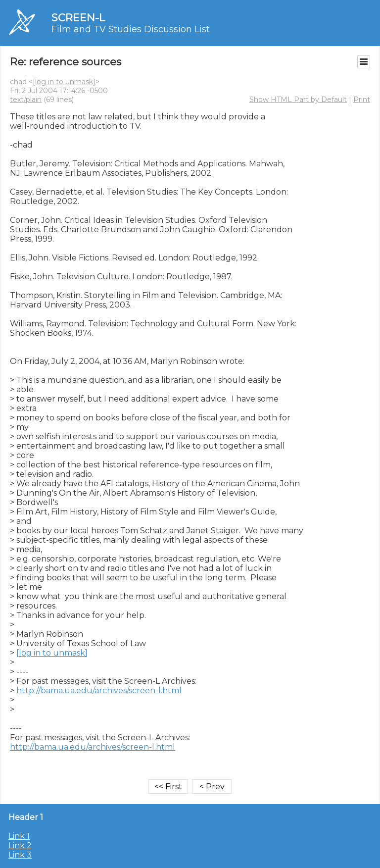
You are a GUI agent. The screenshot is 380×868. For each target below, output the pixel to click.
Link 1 (19, 836)
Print (362, 100)
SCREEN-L (78, 18)
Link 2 (20, 845)
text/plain (26, 100)
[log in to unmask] (64, 82)
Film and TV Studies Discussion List (131, 29)
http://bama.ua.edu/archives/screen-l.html (99, 690)
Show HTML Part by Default (298, 100)
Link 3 (20, 855)
